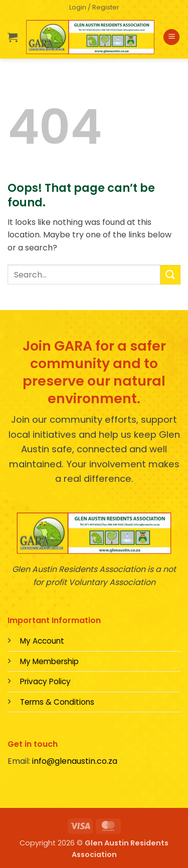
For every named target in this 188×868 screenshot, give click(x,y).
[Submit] (170, 275)
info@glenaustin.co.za (75, 761)
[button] (94, 8)
